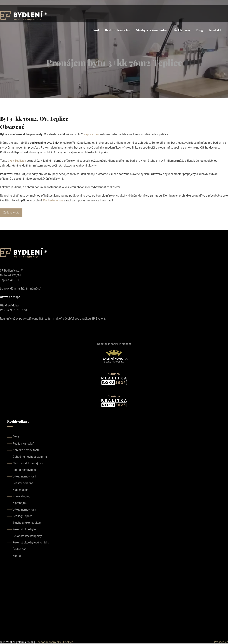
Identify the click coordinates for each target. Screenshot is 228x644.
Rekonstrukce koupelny (27, 536)
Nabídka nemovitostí (26, 450)
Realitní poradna (23, 483)
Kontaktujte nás (53, 200)
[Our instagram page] (7, 327)
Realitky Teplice (22, 516)
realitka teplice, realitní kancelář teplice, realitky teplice (114, 597)
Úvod (95, 30)
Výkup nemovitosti (24, 476)
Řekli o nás (182, 30)
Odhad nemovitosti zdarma (30, 457)
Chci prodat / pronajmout (29, 463)
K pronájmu (20, 503)
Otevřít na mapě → (12, 297)
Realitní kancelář (117, 30)
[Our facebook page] (2, 327)
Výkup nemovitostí (24, 510)
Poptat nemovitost (24, 470)
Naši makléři (20, 490)
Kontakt (215, 30)
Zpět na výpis (11, 213)
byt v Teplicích (17, 161)
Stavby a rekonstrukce (152, 30)
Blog (200, 30)
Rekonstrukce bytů (24, 529)
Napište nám (91, 134)
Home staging (21, 496)
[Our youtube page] (12, 327)
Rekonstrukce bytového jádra (31, 542)
